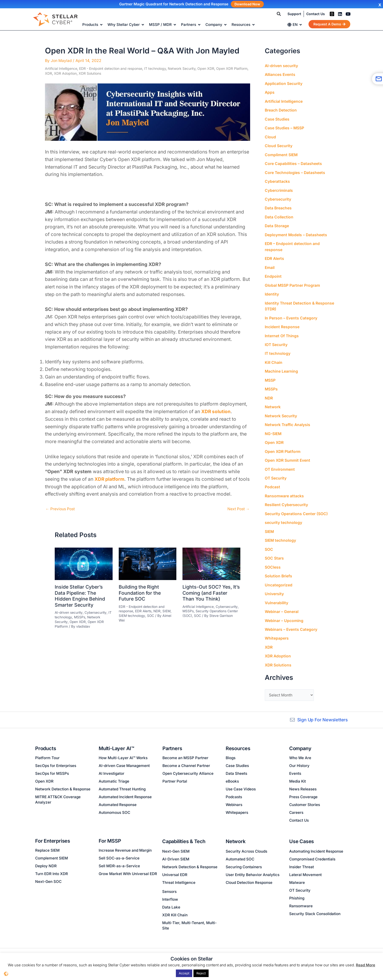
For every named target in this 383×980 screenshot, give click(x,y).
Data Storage (277, 224)
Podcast (272, 481)
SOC (151, 615)
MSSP (270, 376)
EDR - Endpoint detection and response (111, 68)
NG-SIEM (273, 429)
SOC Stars (274, 552)
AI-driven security (69, 612)
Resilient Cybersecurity (286, 499)
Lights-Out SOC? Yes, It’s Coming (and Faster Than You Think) (209, 592)
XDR (48, 73)
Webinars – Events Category (291, 622)
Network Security (182, 68)
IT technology (155, 68)
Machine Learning (282, 367)
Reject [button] (201, 973)
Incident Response (282, 323)
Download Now (247, 4)
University (274, 587)
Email (270, 265)
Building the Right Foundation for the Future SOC (140, 592)
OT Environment (280, 464)
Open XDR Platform (232, 68)
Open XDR (206, 68)
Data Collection (279, 215)
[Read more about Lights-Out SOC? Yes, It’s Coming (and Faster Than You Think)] (211, 563)
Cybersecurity (96, 612)
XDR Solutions (90, 73)
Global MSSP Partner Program (293, 282)
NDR (158, 610)
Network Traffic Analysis (288, 420)
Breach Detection (281, 110)
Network (273, 402)
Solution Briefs (279, 569)
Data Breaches (278, 206)
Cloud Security (279, 145)
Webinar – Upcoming (284, 613)
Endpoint (273, 274)
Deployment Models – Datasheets (296, 233)
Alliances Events (280, 74)
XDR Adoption (65, 73)
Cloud (270, 136)
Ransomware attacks (284, 490)
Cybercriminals (279, 189)
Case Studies (277, 118)
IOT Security (276, 341)
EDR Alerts (144, 610)
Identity (272, 291)
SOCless (273, 561)
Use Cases (302, 841)
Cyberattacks (277, 180)
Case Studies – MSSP (285, 127)
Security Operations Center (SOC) (296, 508)
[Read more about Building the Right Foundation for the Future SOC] (148, 563)
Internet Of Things (282, 332)
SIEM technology (132, 615)
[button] (279, 14)
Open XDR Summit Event (288, 455)
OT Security (276, 473)
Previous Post (61, 509)
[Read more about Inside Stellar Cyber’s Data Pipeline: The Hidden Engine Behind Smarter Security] (84, 563)
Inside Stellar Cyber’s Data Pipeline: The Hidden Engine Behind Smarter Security (80, 595)
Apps (270, 92)
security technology (283, 517)
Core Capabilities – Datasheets (293, 162)
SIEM (168, 610)
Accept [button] (184, 973)
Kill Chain (274, 358)
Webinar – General (282, 604)
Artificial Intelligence (61, 68)
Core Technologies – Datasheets (295, 171)
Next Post (238, 509)
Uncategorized (279, 578)
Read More (366, 965)
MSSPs (80, 616)
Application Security (284, 83)
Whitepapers (277, 631)
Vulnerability (277, 596)
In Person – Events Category (291, 315)
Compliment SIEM (281, 153)
